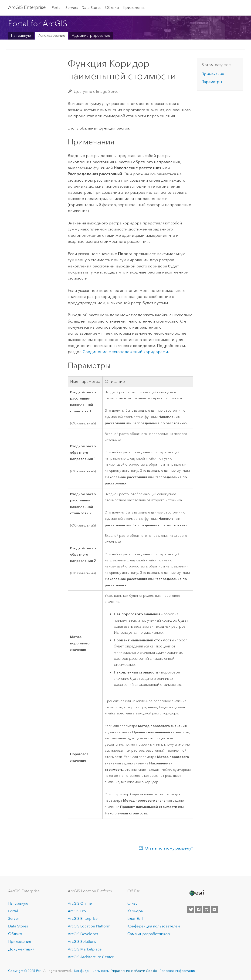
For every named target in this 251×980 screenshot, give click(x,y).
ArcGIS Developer (83, 934)
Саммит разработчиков (149, 934)
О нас (132, 903)
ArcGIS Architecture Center (91, 957)
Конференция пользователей (154, 926)
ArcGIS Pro (77, 911)
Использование (51, 35)
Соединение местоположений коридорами (125, 352)
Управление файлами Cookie (134, 971)
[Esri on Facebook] (199, 910)
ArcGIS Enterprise (27, 7)
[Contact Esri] (214, 910)
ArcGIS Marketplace (85, 949)
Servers (72, 8)
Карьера (135, 911)
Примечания (213, 74)
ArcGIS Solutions (82, 942)
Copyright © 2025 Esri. (25, 971)
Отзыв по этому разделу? (169, 848)
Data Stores (91, 8)
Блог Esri (135, 918)
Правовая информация (178, 971)
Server (14, 918)
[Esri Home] (197, 893)
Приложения (134, 8)
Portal (57, 8)
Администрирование (91, 35)
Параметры (212, 82)
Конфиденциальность (92, 971)
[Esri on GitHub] (207, 910)
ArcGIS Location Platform (89, 926)
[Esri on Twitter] (191, 910)
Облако (112, 8)
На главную (21, 35)
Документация (21, 949)
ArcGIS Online (80, 903)
